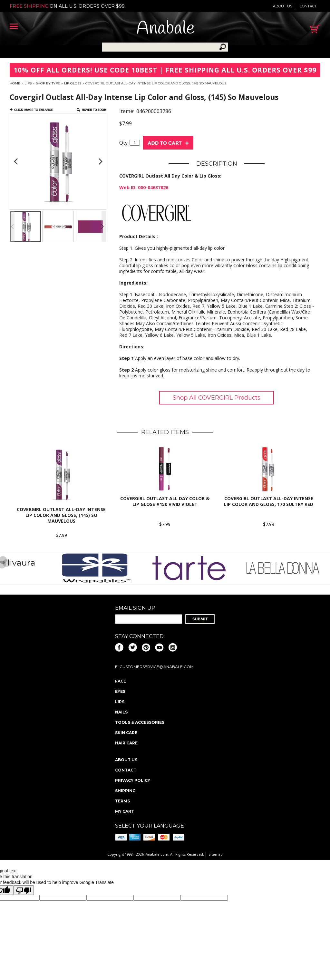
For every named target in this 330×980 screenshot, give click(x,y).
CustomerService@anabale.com (157, 667)
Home (15, 83)
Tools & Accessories (140, 722)
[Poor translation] (24, 890)
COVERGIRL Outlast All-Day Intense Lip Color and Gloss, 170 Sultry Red (269, 501)
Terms (122, 801)
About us (283, 6)
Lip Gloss (73, 83)
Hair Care (126, 743)
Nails (121, 712)
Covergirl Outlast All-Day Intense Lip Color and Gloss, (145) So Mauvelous (61, 515)
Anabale (165, 29)
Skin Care (126, 733)
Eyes (120, 691)
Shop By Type (48, 83)
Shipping (125, 791)
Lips (28, 83)
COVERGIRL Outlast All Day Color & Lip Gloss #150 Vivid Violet (165, 501)
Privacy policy (133, 780)
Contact (308, 6)
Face (121, 681)
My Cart (125, 811)
